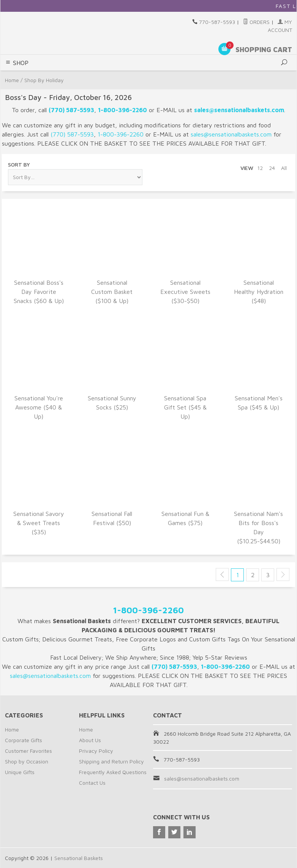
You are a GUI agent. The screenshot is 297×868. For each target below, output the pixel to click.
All (284, 168)
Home (12, 729)
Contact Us (92, 783)
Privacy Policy (96, 751)
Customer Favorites (28, 751)
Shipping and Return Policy (111, 761)
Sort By (19, 164)
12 (260, 168)
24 (272, 168)
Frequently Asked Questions (113, 772)
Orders (256, 22)
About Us (90, 740)
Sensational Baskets (79, 858)
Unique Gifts (20, 772)
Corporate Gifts (24, 740)
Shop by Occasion (27, 761)
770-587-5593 (217, 22)
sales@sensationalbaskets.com (202, 778)
